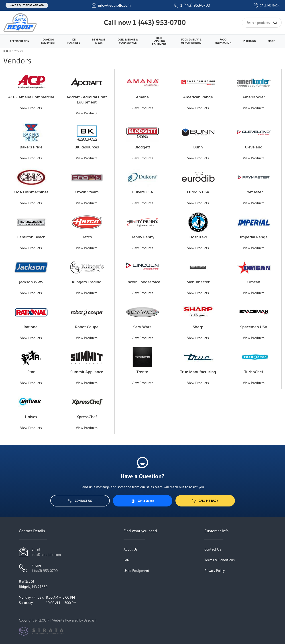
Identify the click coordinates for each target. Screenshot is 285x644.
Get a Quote (142, 501)
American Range (198, 97)
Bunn (198, 147)
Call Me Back (205, 501)
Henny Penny (142, 237)
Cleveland (254, 147)
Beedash (90, 620)
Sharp (198, 327)
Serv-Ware (142, 327)
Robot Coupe (87, 327)
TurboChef (254, 372)
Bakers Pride (31, 147)
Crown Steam (87, 192)
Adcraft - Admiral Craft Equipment (87, 99)
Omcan (254, 282)
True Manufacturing (198, 372)
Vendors (19, 51)
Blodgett (142, 147)
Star (31, 372)
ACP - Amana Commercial (31, 97)
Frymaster (254, 192)
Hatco (87, 237)
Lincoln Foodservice (142, 282)
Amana (142, 97)
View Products (31, 108)
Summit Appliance (87, 372)
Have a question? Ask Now (27, 5)
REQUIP (7, 51)
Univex (31, 417)
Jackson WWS (31, 282)
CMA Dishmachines (31, 192)
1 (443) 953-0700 (159, 22)
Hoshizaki (198, 237)
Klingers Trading (87, 282)
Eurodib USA (198, 192)
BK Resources (87, 147)
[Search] (262, 23)
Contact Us (80, 501)
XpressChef (87, 417)
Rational (31, 327)
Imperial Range (254, 237)
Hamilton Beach (31, 237)
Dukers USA (142, 192)
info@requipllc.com (46, 555)
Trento (142, 372)
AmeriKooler (254, 97)
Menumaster (198, 282)
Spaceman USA (254, 327)
